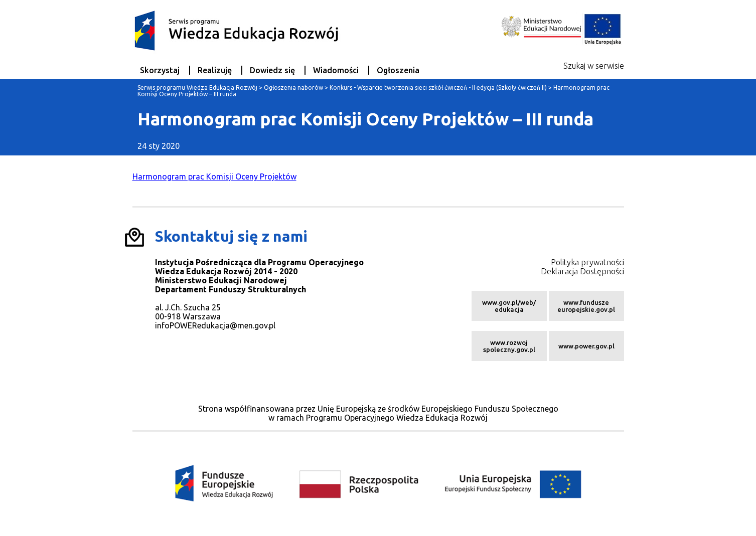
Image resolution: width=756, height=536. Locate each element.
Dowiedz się (272, 70)
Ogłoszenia (398, 70)
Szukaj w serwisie (594, 66)
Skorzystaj (160, 70)
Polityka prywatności (587, 262)
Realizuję (215, 70)
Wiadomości (336, 70)
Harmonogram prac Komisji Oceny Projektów (214, 176)
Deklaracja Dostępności (582, 271)
